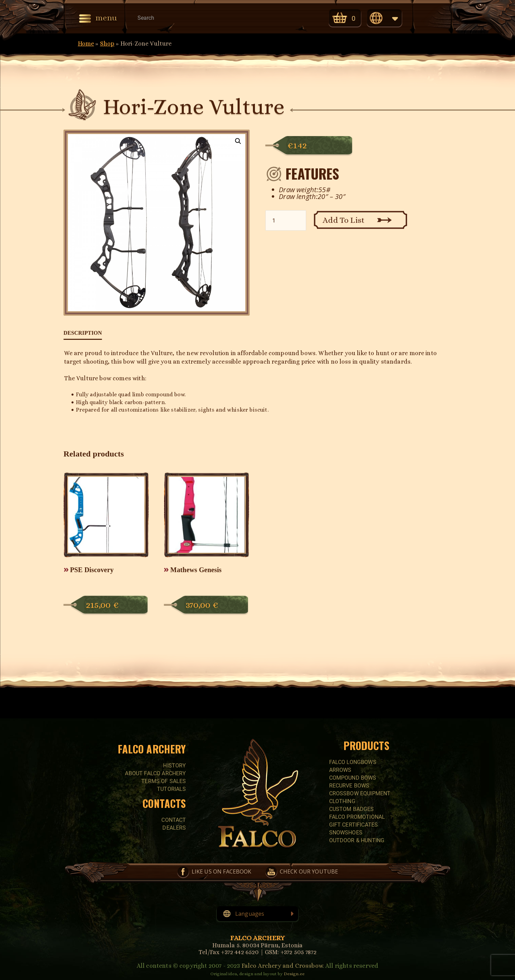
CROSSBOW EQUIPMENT (360, 793)
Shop (107, 44)
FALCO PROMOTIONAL (357, 817)
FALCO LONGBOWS (353, 762)
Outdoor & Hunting (357, 840)
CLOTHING (342, 801)
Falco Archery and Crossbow (282, 966)
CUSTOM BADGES (352, 809)
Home (86, 44)
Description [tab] (83, 333)
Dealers (174, 828)
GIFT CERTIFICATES (354, 825)
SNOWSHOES (346, 833)
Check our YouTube (306, 18)
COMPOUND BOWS (353, 778)
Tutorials (171, 789)
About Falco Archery (155, 773)
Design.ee (294, 974)
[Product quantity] (286, 220)
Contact (174, 820)
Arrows (340, 770)
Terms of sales (164, 781)
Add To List (344, 220)
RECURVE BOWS (349, 786)
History (174, 766)
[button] (238, 141)
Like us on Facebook (278, 18)
